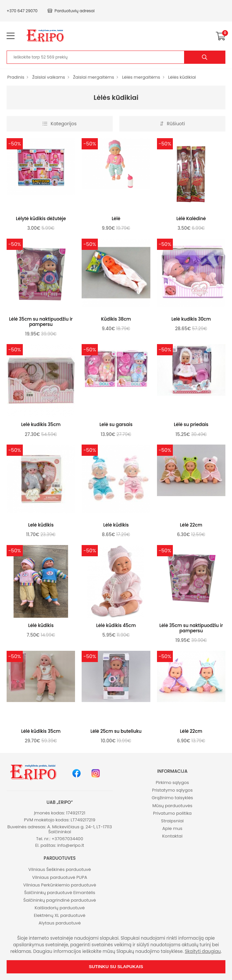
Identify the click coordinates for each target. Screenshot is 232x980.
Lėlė (116, 219)
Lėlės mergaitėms (141, 77)
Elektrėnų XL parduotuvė (60, 915)
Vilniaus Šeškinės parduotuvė (60, 869)
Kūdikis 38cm (116, 319)
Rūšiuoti (173, 124)
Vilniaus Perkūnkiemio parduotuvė (59, 885)
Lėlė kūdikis (116, 525)
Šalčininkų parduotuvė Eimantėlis (60, 893)
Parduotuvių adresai (71, 11)
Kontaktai (172, 836)
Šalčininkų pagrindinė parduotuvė (60, 900)
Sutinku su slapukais (116, 967)
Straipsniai (172, 821)
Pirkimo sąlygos (172, 783)
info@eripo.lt (71, 845)
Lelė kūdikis (41, 525)
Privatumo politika (172, 813)
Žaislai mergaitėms (94, 77)
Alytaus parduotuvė (60, 923)
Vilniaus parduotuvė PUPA (59, 877)
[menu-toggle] (11, 36)
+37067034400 (67, 839)
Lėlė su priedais (191, 425)
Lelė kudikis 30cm (191, 319)
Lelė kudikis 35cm (41, 425)
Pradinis (16, 77)
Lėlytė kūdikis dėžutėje (41, 219)
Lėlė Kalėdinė (191, 219)
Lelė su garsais (116, 425)
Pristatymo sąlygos (172, 790)
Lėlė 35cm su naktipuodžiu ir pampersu (41, 322)
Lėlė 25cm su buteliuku (116, 731)
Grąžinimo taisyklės (172, 798)
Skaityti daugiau (203, 951)
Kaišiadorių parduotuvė (60, 908)
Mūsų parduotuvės (172, 806)
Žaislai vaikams (48, 77)
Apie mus (172, 828)
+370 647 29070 (22, 11)
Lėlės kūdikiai (182, 77)
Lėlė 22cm (191, 525)
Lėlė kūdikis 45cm (116, 626)
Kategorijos (59, 124)
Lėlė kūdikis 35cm (41, 731)
